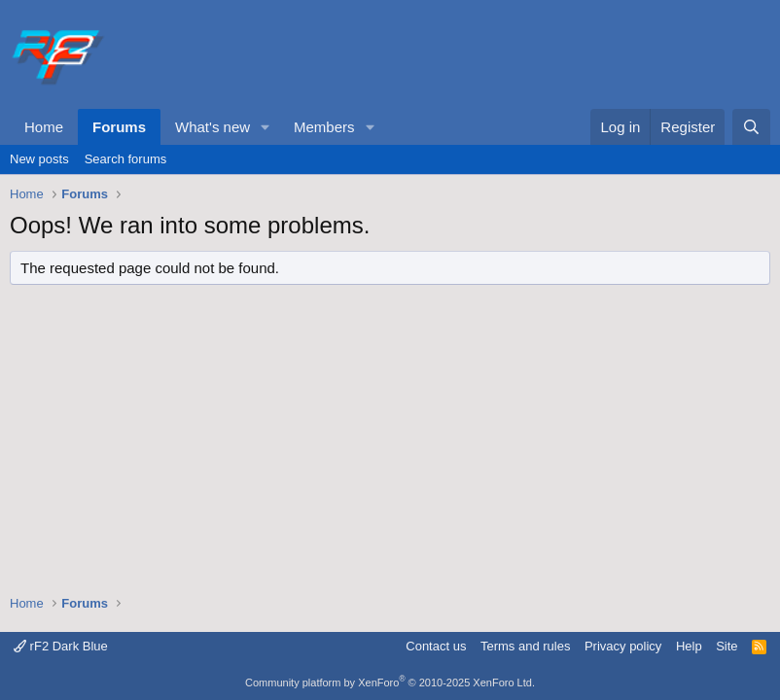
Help (689, 646)
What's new (213, 127)
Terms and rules (525, 646)
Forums (119, 127)
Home (44, 127)
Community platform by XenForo (390, 682)
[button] (266, 127)
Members (324, 127)
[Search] (751, 127)
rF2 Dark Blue (61, 646)
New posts (39, 159)
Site (727, 646)
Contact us (436, 646)
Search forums (126, 159)
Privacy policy (623, 646)
